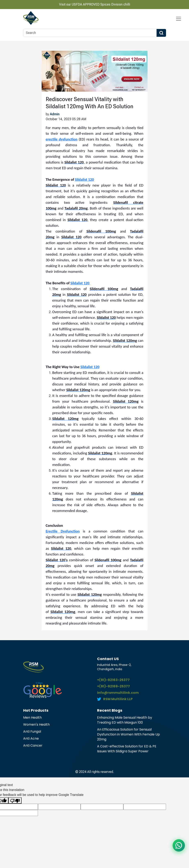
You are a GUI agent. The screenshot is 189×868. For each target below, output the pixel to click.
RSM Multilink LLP (118, 699)
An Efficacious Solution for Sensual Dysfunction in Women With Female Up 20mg (128, 734)
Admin (55, 114)
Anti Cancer (33, 745)
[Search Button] (161, 33)
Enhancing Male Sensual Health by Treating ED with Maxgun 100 (125, 720)
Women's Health (36, 724)
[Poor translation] (15, 801)
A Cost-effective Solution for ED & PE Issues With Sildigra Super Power (127, 749)
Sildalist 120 (84, 179)
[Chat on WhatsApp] (179, 845)
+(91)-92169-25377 (113, 686)
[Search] (90, 33)
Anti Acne (31, 738)
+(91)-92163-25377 (113, 680)
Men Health (32, 718)
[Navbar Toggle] (179, 19)
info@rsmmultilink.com (118, 693)
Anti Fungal (32, 731)
